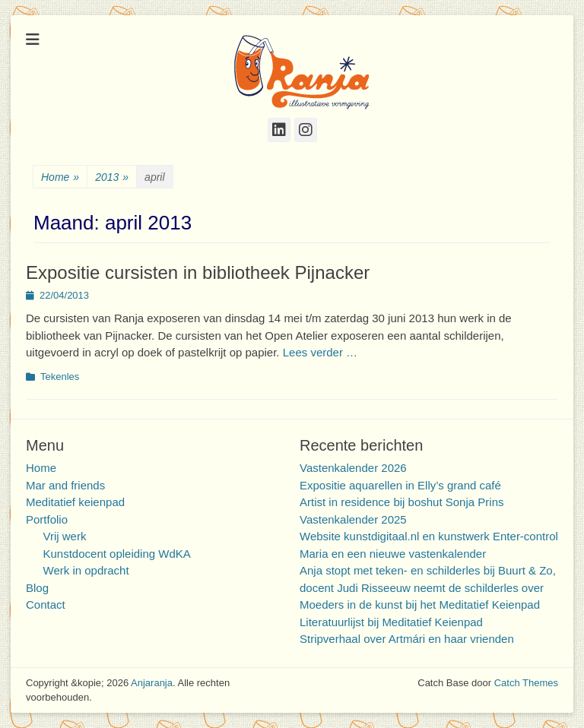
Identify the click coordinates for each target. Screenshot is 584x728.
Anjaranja (152, 683)
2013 (112, 177)
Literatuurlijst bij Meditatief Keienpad (391, 622)
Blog (37, 588)
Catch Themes (526, 683)
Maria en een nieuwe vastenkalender (393, 554)
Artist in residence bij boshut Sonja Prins (401, 502)
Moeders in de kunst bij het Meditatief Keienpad (420, 605)
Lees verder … (320, 352)
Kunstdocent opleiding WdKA (117, 554)
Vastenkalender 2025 (353, 519)
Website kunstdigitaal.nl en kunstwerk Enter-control (429, 536)
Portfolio (47, 519)
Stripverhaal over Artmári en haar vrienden (407, 639)
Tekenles (60, 377)
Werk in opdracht (86, 570)
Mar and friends (65, 485)
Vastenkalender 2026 (353, 468)
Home (60, 177)
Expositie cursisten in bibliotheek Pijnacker (198, 272)
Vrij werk (65, 536)
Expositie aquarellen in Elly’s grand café (400, 485)
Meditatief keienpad (75, 502)
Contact (46, 605)
